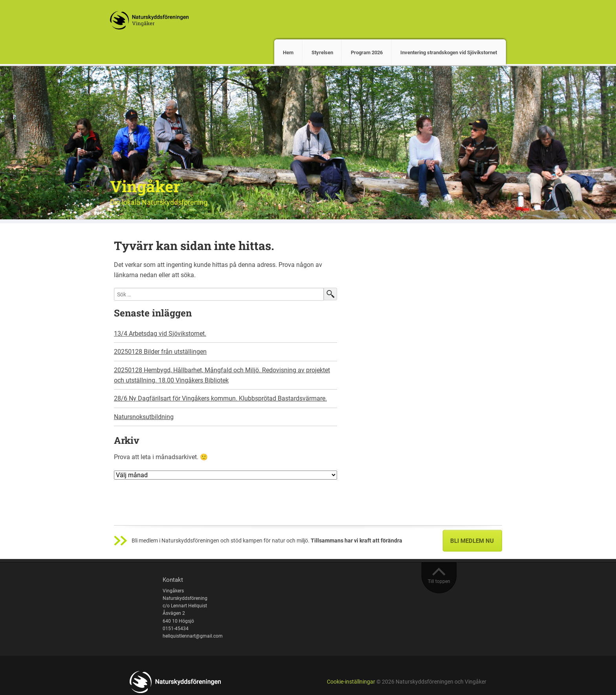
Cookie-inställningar (351, 682)
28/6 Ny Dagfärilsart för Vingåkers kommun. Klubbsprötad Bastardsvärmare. (220, 398)
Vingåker (145, 186)
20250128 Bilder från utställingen (160, 352)
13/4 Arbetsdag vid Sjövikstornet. (160, 334)
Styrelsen (322, 52)
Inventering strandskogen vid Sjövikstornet (449, 52)
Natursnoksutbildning (144, 417)
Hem (288, 52)
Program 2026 (367, 52)
